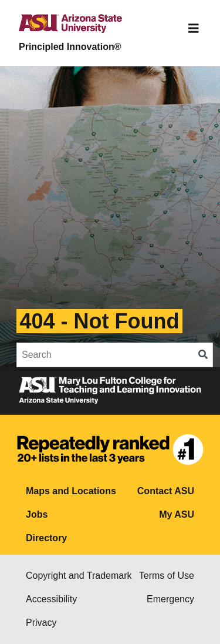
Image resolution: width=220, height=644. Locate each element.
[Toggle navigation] (194, 28)
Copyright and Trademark (79, 576)
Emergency (170, 599)
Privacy (41, 623)
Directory (46, 538)
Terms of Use (167, 576)
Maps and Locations (71, 491)
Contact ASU (166, 491)
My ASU (177, 514)
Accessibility (51, 599)
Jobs (37, 514)
